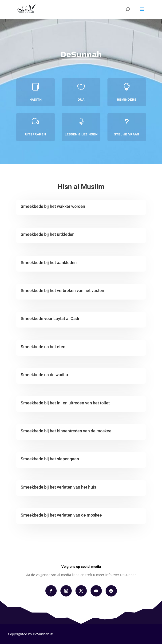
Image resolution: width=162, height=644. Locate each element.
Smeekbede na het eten (43, 347)
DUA (81, 99)
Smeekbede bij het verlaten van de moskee (61, 515)
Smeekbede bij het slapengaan (50, 459)
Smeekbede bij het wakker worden (53, 206)
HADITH (35, 99)
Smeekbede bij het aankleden (49, 263)
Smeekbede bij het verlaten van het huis (58, 487)
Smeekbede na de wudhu (44, 375)
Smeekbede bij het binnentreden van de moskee (66, 431)
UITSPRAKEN (36, 134)
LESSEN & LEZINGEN (81, 134)
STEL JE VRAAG (127, 134)
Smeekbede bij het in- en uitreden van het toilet (65, 403)
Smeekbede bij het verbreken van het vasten (62, 290)
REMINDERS (127, 99)
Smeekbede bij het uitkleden (48, 234)
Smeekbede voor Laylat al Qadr (50, 318)
